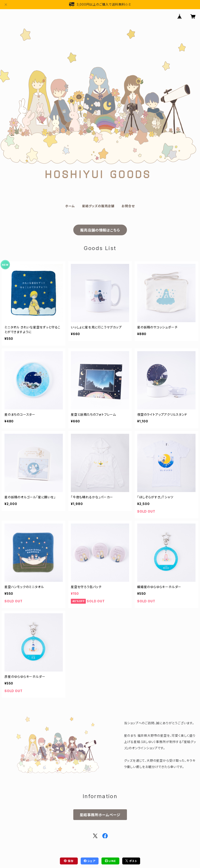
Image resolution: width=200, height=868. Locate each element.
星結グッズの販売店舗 (98, 206)
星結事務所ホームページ (100, 815)
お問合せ (128, 206)
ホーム (70, 206)
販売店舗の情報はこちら (100, 230)
